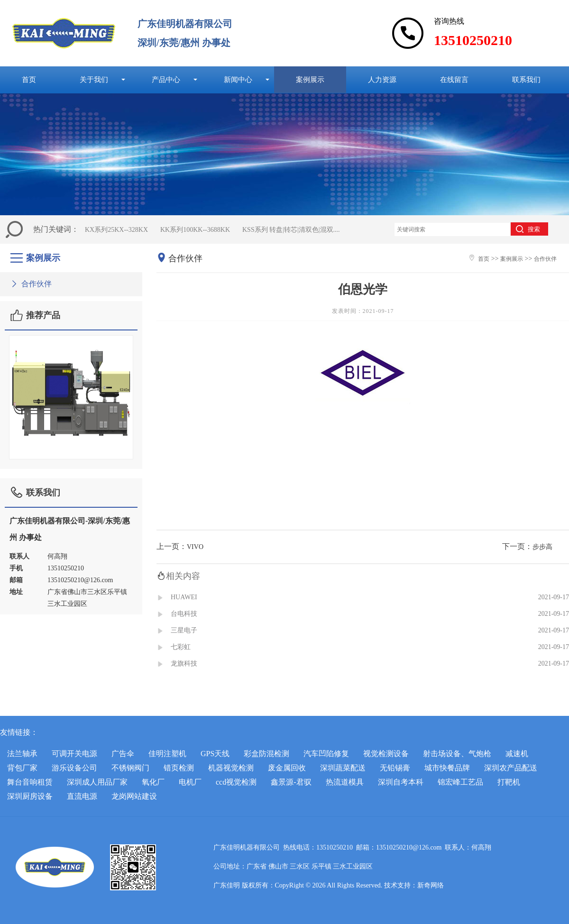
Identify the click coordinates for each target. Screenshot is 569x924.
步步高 (542, 547)
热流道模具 (345, 782)
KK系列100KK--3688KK (195, 230)
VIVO (195, 547)
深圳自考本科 (401, 782)
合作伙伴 (31, 284)
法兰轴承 (22, 754)
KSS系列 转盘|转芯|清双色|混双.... (291, 230)
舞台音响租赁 (30, 782)
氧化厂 (153, 782)
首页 (29, 79)
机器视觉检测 (231, 768)
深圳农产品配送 (511, 768)
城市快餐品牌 (447, 768)
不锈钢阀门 (130, 768)
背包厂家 (22, 768)
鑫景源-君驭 (291, 782)
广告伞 (123, 754)
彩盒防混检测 (266, 754)
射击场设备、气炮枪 (457, 754)
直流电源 (82, 796)
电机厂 (190, 782)
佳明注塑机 (167, 754)
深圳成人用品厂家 (97, 782)
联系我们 (526, 79)
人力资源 (382, 79)
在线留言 (454, 79)
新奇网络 (431, 885)
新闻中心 (238, 79)
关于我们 (94, 79)
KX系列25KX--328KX (116, 230)
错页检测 (179, 768)
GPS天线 (215, 754)
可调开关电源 (74, 754)
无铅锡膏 (395, 768)
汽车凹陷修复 (326, 754)
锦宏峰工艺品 (460, 782)
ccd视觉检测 (236, 782)
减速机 (517, 754)
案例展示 (310, 79)
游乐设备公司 (74, 768)
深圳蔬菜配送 (343, 768)
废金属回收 (287, 768)
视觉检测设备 (386, 754)
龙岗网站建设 (134, 796)
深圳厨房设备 (30, 796)
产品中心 (166, 79)
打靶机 (509, 782)
